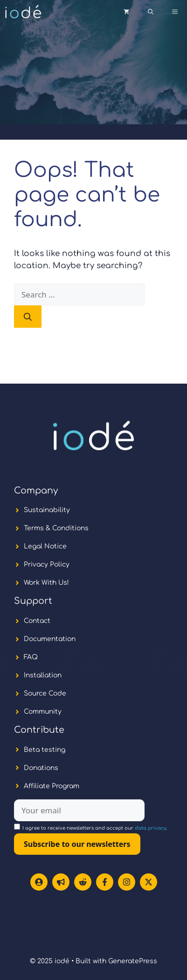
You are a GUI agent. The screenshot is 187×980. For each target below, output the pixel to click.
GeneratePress (133, 961)
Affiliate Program (52, 786)
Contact (37, 621)
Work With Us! (46, 583)
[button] (151, 12)
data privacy (150, 828)
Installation (43, 675)
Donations (41, 768)
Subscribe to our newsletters (77, 844)
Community (43, 712)
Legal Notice (45, 546)
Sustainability (47, 510)
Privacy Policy (47, 564)
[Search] (28, 317)
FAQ (31, 657)
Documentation (50, 639)
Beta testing (45, 750)
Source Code (45, 693)
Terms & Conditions (56, 528)
